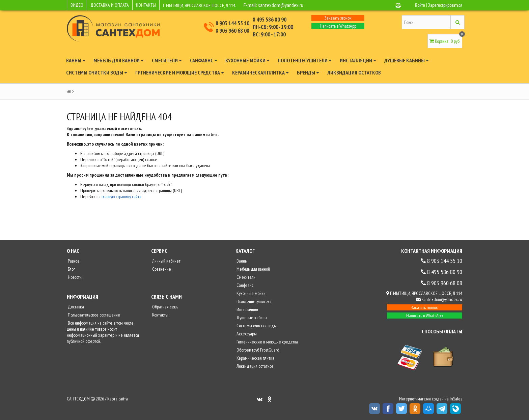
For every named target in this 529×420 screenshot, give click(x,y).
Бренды (308, 72)
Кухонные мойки (247, 60)
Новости (74, 277)
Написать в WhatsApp (338, 26)
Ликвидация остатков (354, 72)
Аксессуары (246, 334)
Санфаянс (204, 60)
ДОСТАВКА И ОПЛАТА (110, 5)
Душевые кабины (407, 60)
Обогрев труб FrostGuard (257, 350)
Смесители (167, 60)
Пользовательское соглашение (93, 315)
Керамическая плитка (260, 72)
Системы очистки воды (97, 72)
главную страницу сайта (121, 197)
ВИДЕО (77, 5)
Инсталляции (358, 60)
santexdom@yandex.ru (281, 5)
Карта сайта (118, 399)
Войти (420, 5)
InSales (456, 399)
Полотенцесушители (305, 60)
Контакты (160, 315)
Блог (71, 269)
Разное (73, 261)
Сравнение (161, 269)
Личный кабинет (166, 261)
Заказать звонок (338, 18)
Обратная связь (165, 307)
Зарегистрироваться (445, 5)
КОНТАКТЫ (146, 5)
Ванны (76, 60)
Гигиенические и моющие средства (180, 72)
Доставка (75, 307)
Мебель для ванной (119, 60)
